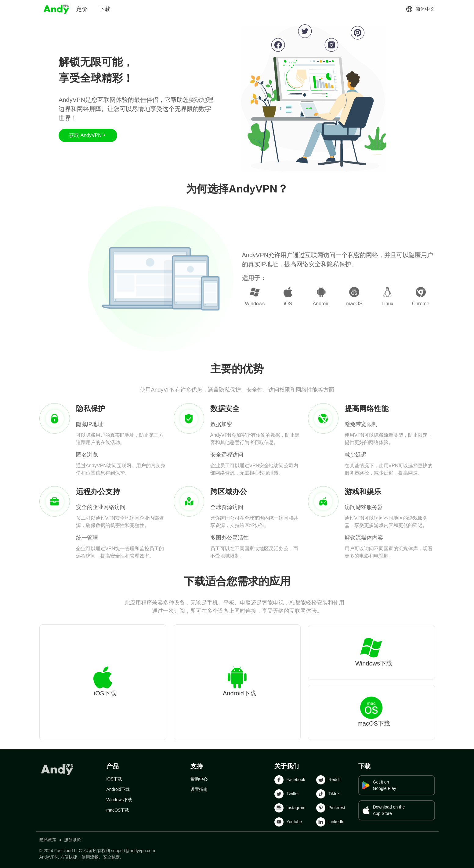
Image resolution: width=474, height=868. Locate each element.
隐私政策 (48, 840)
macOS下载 (118, 810)
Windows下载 (119, 800)
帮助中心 (199, 779)
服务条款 (73, 840)
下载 (105, 9)
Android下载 (118, 789)
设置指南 (199, 789)
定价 (82, 9)
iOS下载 (114, 779)
